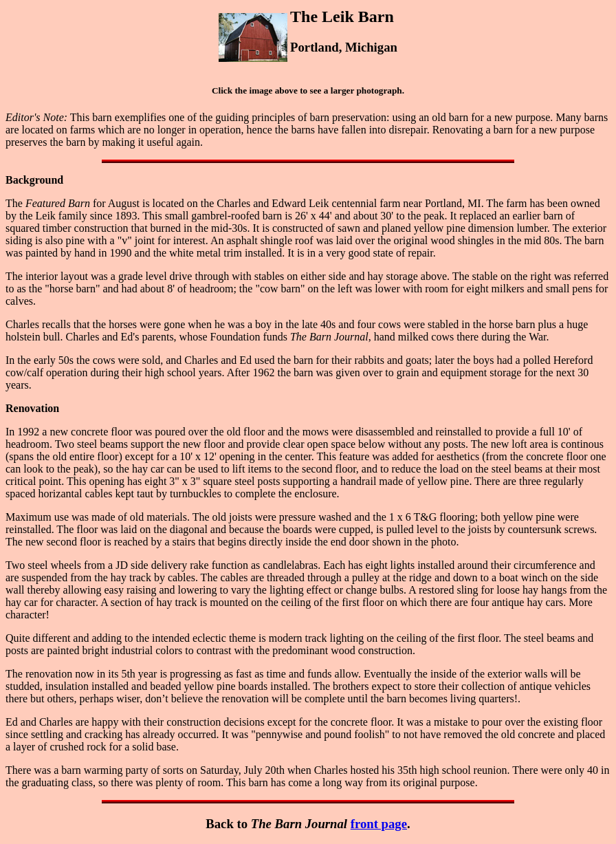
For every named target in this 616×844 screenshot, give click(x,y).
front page (379, 824)
